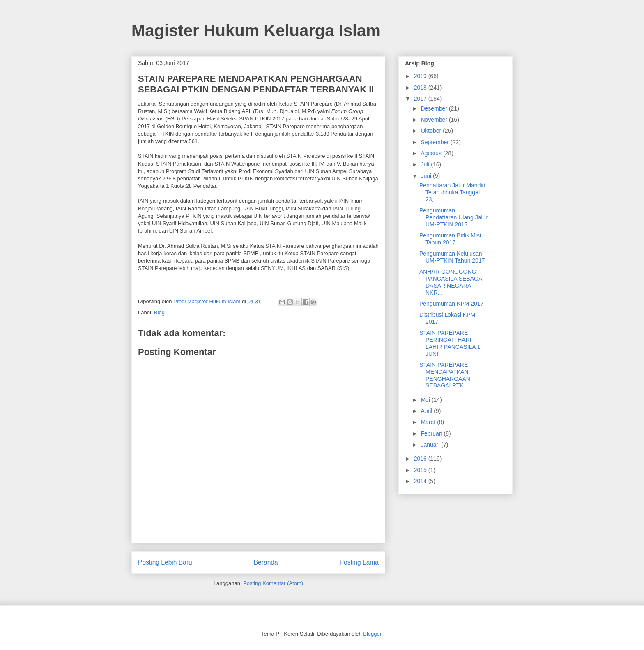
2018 (421, 88)
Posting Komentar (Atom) (273, 583)
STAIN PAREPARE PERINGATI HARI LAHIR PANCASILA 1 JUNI (450, 343)
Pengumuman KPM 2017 (451, 304)
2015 (421, 470)
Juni (427, 176)
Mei (426, 400)
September (435, 142)
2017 (421, 99)
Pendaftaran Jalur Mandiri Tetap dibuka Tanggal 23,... (452, 192)
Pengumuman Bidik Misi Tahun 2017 (450, 239)
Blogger (372, 634)
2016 (421, 459)
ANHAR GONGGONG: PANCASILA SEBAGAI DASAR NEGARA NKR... (452, 282)
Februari (432, 433)
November (435, 120)
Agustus (432, 153)
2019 (421, 76)
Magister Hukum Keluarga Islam (256, 30)
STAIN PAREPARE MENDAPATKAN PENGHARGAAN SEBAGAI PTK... (445, 375)
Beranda (266, 562)
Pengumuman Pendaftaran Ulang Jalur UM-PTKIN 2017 (453, 217)
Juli (426, 164)
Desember (435, 108)
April (427, 411)
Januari (431, 445)
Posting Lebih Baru (165, 562)
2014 (421, 481)
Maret (429, 422)
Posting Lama (359, 562)
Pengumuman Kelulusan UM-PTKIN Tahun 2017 (452, 257)
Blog (159, 312)
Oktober (432, 131)
